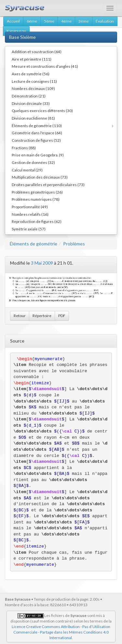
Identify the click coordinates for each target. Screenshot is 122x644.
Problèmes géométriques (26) (37, 192)
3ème (84, 21)
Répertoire (42, 316)
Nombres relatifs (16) (30, 214)
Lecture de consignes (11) (34, 81)
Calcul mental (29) (27, 170)
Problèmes (74, 244)
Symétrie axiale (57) (29, 229)
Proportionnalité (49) (30, 207)
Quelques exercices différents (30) (42, 110)
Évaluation (105, 21)
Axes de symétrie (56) (31, 74)
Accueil (13, 21)
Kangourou (16, 31)
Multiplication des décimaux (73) (40, 177)
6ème (32, 21)
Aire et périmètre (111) (32, 59)
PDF (62, 316)
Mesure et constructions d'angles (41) (45, 66)
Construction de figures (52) (36, 140)
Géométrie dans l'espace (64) (37, 133)
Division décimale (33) (31, 103)
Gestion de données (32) (33, 162)
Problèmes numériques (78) (36, 199)
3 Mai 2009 (42, 263)
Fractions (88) (24, 148)
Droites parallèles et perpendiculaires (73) (48, 184)
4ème (66, 21)
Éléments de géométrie (34, 244)
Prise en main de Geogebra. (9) (38, 155)
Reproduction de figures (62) (37, 221)
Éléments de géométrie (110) (37, 125)
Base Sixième (22, 37)
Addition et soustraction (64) (37, 51)
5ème (49, 21)
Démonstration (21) (29, 96)
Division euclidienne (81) (33, 118)
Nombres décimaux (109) (33, 88)
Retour (20, 316)
